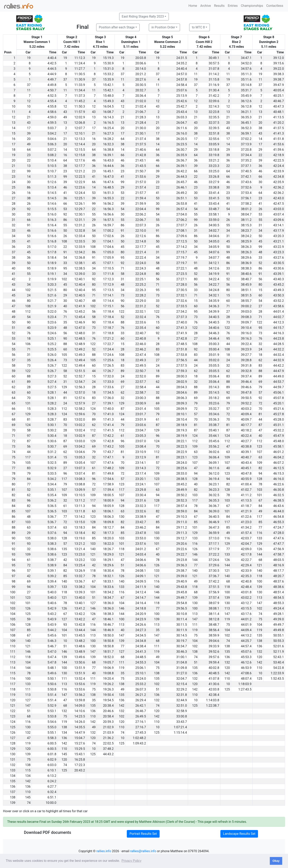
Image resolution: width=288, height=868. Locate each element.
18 (29, 339)
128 (195, 479)
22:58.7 (141, 393)
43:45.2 (278, 285)
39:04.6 (214, 641)
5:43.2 (52, 614)
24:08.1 (141, 571)
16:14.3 (108, 117)
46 (94, 160)
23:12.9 (141, 457)
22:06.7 (141, 220)
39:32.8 (246, 371)
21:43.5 (141, 166)
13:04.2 (80, 446)
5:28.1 (52, 393)
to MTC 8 (198, 27)
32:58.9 (181, 711)
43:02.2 (246, 598)
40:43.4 (246, 463)
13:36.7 (80, 581)
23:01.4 (141, 409)
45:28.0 (278, 420)
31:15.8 (214, 79)
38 (260, 128)
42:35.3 (246, 576)
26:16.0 (181, 133)
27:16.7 (141, 727)
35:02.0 (214, 360)
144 (259, 554)
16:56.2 (108, 204)
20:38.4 (108, 706)
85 (158, 522)
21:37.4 (141, 139)
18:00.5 (108, 495)
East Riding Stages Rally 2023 (143, 16)
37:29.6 (214, 565)
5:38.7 (52, 560)
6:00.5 (52, 743)
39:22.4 (246, 344)
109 (195, 446)
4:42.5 (52, 63)
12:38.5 (80, 268)
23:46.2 (141, 527)
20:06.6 (141, 63)
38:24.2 (246, 236)
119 (227, 619)
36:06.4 (214, 457)
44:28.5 (278, 344)
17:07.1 (108, 263)
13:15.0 (80, 522)
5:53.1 (52, 711)
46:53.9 (246, 668)
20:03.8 (141, 58)
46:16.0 (278, 479)
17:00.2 (108, 231)
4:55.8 (52, 106)
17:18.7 (108, 328)
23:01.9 (141, 420)
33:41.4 (214, 193)
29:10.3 (181, 517)
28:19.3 (181, 430)
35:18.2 (214, 398)
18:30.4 (108, 571)
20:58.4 (108, 716)
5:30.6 (52, 441)
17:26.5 (108, 366)
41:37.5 (278, 128)
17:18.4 (108, 312)
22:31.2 (141, 306)
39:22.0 (278, 69)
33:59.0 (214, 220)
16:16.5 (108, 123)
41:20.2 (278, 123)
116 (259, 533)
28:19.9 (181, 436)
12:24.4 (80, 193)
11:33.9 (80, 85)
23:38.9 (141, 517)
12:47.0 (80, 328)
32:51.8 (214, 133)
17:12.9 (108, 285)
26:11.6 (181, 128)
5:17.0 (52, 247)
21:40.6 (141, 150)
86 (29, 187)
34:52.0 (246, 63)
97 (29, 436)
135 (28, 538)
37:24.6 (214, 560)
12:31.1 (80, 220)
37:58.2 (246, 204)
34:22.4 (214, 279)
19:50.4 (108, 695)
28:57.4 (181, 506)
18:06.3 (108, 517)
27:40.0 (181, 322)
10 (29, 106)
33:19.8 (214, 155)
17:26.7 (108, 371)
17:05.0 (108, 252)
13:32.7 (80, 576)
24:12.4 (141, 592)
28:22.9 (181, 452)
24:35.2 (181, 63)
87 (122, 409)
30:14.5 (181, 635)
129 (64, 387)
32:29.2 (181, 689)
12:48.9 (80, 344)
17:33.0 (108, 382)
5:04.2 (52, 133)
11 (196, 74)
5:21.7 (52, 301)
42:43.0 (278, 198)
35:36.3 (214, 420)
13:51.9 (80, 668)
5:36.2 (52, 500)
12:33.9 (80, 247)
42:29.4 (246, 565)
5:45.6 (52, 635)
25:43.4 (181, 112)
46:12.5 (278, 468)
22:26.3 (141, 290)
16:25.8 (80, 760)
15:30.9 (108, 63)
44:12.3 (278, 322)
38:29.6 (246, 258)
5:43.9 (52, 619)
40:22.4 (246, 436)
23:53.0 (141, 538)
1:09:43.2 (139, 743)
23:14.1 (141, 463)
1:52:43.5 (277, 679)
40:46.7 (278, 101)
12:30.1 (80, 214)
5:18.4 (52, 258)
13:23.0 (80, 554)
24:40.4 (181, 69)
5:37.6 (52, 533)
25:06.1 (141, 668)
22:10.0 (141, 231)
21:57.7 (141, 193)
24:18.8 (141, 608)
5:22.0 (52, 312)
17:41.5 (108, 430)
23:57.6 (141, 544)
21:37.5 (141, 144)
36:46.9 (214, 522)
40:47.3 (278, 106)
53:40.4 (278, 662)
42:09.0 (246, 549)
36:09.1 (214, 463)
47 (260, 430)
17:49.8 (108, 473)
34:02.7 (214, 231)
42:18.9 (278, 155)
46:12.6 (246, 662)
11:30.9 (80, 79)
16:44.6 (108, 166)
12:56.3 (80, 387)
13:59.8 (80, 700)
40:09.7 (246, 420)
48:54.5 (278, 598)
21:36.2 (108, 738)
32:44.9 (181, 700)
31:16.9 (214, 85)
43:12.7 (246, 603)
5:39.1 (52, 571)
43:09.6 (278, 220)
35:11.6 (246, 79)
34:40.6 (214, 328)
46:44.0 (278, 511)
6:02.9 (52, 760)
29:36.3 (181, 565)
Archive (205, 6)
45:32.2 (278, 430)
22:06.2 (141, 214)
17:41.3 (108, 420)
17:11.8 (108, 274)
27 (260, 306)
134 (64, 733)
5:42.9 (52, 608)
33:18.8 (214, 150)
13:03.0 (80, 441)
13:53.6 (80, 684)
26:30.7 (181, 150)
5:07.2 (52, 150)
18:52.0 (108, 657)
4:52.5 (52, 96)
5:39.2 (52, 576)
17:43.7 (108, 452)
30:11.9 (181, 630)
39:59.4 (214, 662)
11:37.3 (80, 96)
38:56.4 (214, 630)
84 (29, 479)
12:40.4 (80, 285)
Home (193, 6)
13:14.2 (80, 517)
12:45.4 (80, 317)
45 (228, 241)
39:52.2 (246, 403)
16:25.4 (108, 128)
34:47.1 (246, 58)
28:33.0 (181, 473)
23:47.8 (141, 533)
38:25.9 (246, 241)
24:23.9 (141, 619)
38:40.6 (246, 274)
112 (28, 312)
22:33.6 (141, 322)
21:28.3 (141, 117)
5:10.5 (52, 166)
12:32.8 (80, 231)
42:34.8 (278, 177)
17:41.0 (108, 414)
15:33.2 (108, 74)
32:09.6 (214, 101)
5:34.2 (52, 479)
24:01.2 (141, 549)
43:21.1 (278, 241)
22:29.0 (141, 301)
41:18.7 (246, 506)
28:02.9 (181, 382)
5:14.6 (52, 204)
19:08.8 (108, 673)
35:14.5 (214, 393)
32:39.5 (214, 128)
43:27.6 (278, 258)
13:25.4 (80, 565)
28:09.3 (181, 403)
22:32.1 (141, 312)
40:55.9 (246, 479)
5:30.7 (52, 446)
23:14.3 (141, 468)
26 (29, 204)
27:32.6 (181, 301)
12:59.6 (80, 414)
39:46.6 (246, 387)
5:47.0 (52, 652)
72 (260, 403)
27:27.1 (181, 279)
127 (93, 603)
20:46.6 (108, 711)
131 (28, 403)
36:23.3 (214, 490)
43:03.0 (278, 209)
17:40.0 (108, 409)
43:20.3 (278, 236)
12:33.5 (80, 241)
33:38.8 (214, 187)
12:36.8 (80, 258)
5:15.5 (52, 209)
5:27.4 (52, 382)
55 (94, 214)
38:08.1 (214, 608)
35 (65, 322)
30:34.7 (181, 646)
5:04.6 (52, 139)
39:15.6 (278, 63)
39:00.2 (246, 306)
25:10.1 (141, 673)
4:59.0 (52, 117)
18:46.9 (108, 630)
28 (260, 312)
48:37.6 (278, 581)
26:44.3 (181, 177)
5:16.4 (52, 225)
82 (260, 468)
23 (29, 155)
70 (29, 398)
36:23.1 (214, 484)
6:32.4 (52, 792)
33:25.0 (214, 171)
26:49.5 (141, 716)
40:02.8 (214, 668)
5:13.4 (52, 187)
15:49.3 (108, 101)
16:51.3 (108, 193)
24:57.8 (181, 79)
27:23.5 (181, 274)
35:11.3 (246, 74)
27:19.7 (181, 258)
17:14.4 (108, 301)
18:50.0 (108, 635)
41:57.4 (246, 533)
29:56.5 (181, 608)
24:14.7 (141, 598)
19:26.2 (108, 684)
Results (219, 6)
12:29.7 (80, 209)
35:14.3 (214, 387)
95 (122, 258)
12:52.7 (80, 376)
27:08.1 (181, 231)
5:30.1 (52, 425)
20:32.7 (141, 90)
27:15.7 (181, 252)
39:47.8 (246, 393)
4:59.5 (52, 123)
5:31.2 (52, 452)
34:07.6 (214, 252)
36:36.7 (214, 506)
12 (29, 101)
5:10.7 (52, 171)
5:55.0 (52, 727)
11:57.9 (80, 112)
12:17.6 (80, 160)
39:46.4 (246, 382)
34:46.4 (214, 339)
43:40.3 (278, 279)
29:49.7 (181, 598)
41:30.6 (214, 684)
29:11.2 (181, 527)
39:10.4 (246, 328)
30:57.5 (214, 63)
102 (64, 279)
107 (259, 452)
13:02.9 (80, 436)
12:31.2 (80, 225)
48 (260, 252)
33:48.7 (214, 209)
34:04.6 (214, 236)
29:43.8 (181, 587)
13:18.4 (80, 533)
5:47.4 (52, 657)
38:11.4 (214, 614)
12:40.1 (80, 279)
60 (260, 295)
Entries (233, 6)
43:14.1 (278, 225)
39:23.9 (246, 349)
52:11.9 (278, 652)
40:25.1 (278, 96)
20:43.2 (80, 770)
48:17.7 (278, 571)
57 (260, 393)
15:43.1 (80, 754)
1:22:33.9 (277, 673)
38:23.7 (246, 231)
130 (121, 517)
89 (122, 371)
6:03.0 (52, 765)
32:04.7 (181, 679)
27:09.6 (181, 236)
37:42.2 (214, 581)
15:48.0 (108, 96)
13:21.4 (80, 549)
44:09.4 (246, 630)
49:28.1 (278, 614)
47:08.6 (246, 673)
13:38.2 (80, 587)
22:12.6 (141, 236)
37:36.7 (214, 576)
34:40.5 (214, 317)
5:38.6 (52, 549)
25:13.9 (181, 96)
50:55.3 (278, 641)
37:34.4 (246, 155)
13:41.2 (80, 608)
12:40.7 (80, 301)
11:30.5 (80, 74)
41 (94, 177)
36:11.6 (214, 468)
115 (28, 770)
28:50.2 (181, 495)
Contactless (275, 6)
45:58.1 (278, 446)
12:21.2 (80, 171)
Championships (252, 6)
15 (260, 290)
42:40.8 (246, 581)
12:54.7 (80, 382)
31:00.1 (181, 657)
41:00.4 (246, 484)
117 (28, 457)
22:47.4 (141, 355)
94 (196, 473)
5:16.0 (52, 214)
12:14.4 (80, 144)
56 (158, 279)
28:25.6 (181, 468)
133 (195, 538)
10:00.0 (51, 803)
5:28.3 (52, 409)
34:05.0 (214, 241)
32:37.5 (214, 123)
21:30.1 (141, 133)
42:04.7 (246, 544)
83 (158, 349)
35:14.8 (246, 85)
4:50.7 (52, 90)
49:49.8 (278, 630)
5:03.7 (52, 128)
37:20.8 (246, 150)
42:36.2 (278, 187)
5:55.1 (52, 733)
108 (64, 241)
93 (29, 544)
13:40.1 (80, 603)
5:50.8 (52, 689)
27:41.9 (181, 333)
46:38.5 (278, 500)
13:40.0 (80, 598)
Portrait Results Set (143, 834)
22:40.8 (141, 339)
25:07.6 (181, 90)
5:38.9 (52, 565)
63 (196, 452)
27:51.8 (181, 349)
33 (29, 214)
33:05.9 (214, 144)
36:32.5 (214, 495)
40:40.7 (246, 457)
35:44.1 (214, 436)
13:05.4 (80, 463)
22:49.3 (141, 360)
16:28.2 (108, 139)
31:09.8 (181, 668)
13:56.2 (80, 695)
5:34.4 (52, 484)
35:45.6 (214, 441)
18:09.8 (108, 522)
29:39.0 (181, 576)
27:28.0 (181, 285)
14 (260, 139)
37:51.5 (214, 587)
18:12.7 (108, 527)
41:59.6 (278, 150)
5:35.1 (52, 490)
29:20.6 (181, 544)
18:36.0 (108, 603)
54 (122, 209)
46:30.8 (278, 490)
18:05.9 (108, 506)
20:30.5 (141, 85)
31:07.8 (214, 69)
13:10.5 (80, 495)
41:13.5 (278, 117)
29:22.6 (181, 549)
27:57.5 (181, 366)
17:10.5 (108, 268)
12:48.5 (80, 339)
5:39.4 (52, 581)
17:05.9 (108, 258)
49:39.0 (278, 619)
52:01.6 (278, 646)
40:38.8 (246, 446)
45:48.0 (278, 441)
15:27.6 (80, 743)
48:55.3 (278, 603)
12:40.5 (80, 295)
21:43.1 (141, 160)
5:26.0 (52, 355)
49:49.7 (278, 625)
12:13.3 (80, 139)
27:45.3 (141, 733)
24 (29, 295)
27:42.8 (181, 339)
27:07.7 (181, 225)
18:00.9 (108, 500)
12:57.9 (80, 403)
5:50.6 (52, 684)
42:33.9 (278, 171)
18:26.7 (108, 549)
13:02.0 (80, 420)
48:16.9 (278, 565)
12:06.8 (80, 123)
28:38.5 (181, 479)
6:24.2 (52, 781)
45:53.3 (246, 657)
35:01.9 (214, 355)
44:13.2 (246, 635)
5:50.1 (52, 679)
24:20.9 (141, 614)
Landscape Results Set (239, 834)
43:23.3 (278, 252)
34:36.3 (214, 306)
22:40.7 (141, 333)
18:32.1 (108, 576)
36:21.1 (246, 112)
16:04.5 (108, 106)
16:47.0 (108, 177)
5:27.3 (52, 376)
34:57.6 (246, 69)
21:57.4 (141, 187)
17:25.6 (108, 360)
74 (260, 614)
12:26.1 (80, 204)
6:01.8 (52, 754)
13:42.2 (80, 614)
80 (122, 252)
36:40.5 (214, 517)
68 (260, 560)
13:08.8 (80, 484)
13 (196, 112)
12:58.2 (80, 409)
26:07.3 (141, 689)
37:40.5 (246, 171)
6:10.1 (52, 770)
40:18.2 (246, 430)
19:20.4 (108, 679)
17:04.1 (108, 241)
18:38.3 (108, 614)
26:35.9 (181, 155)
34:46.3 (214, 333)
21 (29, 117)
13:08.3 (80, 479)
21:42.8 (141, 155)
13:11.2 (80, 500)
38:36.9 (246, 263)
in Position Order (163, 27)
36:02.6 (214, 452)
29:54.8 (181, 603)
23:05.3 (141, 436)
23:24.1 (141, 484)
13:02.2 (80, 425)
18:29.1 (108, 560)
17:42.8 (108, 441)
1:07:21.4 (180, 727)
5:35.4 (52, 495)
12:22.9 (80, 182)
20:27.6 (141, 79)
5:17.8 (52, 252)
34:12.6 (214, 268)
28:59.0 (181, 511)
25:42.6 (181, 101)
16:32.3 (108, 144)
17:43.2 (108, 446)
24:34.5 (141, 635)
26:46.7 (141, 711)
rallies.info (104, 851)
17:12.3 (108, 279)
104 (93, 587)
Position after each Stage (117, 27)
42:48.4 (246, 587)
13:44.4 (80, 630)
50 (65, 231)
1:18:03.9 (245, 684)
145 (64, 754)
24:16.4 (141, 603)
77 (29, 484)
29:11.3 (181, 533)
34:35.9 (214, 301)
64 (122, 139)
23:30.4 (141, 495)
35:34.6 (214, 414)
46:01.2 (278, 452)
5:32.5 (52, 463)
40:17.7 (246, 425)
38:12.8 (214, 619)
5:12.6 (52, 182)
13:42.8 (80, 625)
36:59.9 (214, 533)
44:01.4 (278, 312)
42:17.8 (246, 554)
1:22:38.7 (213, 706)
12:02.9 (80, 117)
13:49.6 (80, 657)
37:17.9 (214, 549)
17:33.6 (108, 387)
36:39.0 (214, 511)
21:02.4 (141, 106)
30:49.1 (214, 58)
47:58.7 (278, 554)
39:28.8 (246, 360)
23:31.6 (141, 500)
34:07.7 (214, 258)
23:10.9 (141, 452)
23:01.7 (141, 414)
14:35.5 (80, 727)
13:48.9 (80, 652)
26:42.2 (181, 171)
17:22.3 (80, 765)
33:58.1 (214, 214)
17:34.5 (108, 393)
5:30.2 (52, 430)
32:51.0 (181, 706)
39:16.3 (246, 339)
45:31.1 (278, 425)
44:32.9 (278, 360)
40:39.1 (246, 452)
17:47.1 (108, 457)
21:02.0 (141, 101)
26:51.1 (181, 198)
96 (158, 436)
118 (121, 549)
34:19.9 (214, 274)
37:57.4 (214, 598)
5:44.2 (52, 630)
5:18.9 (52, 263)
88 (122, 322)
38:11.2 (246, 220)
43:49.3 (278, 290)
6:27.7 (52, 787)
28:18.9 (181, 425)
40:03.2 (246, 409)
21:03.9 (108, 733)
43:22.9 (278, 247)
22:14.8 (141, 241)
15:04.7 (80, 738)
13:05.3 (80, 457)
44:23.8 (278, 339)
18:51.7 (108, 652)
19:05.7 (108, 662)
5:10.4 (52, 160)
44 (228, 344)
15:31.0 (108, 69)
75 (260, 619)
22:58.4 (141, 387)
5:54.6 (52, 722)
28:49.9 (181, 490)
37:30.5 (214, 571)
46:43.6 (278, 506)
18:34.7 (108, 598)
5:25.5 (52, 349)
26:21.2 (141, 695)
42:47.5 (278, 204)
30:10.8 (181, 614)
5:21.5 (52, 290)
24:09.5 (141, 581)
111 (195, 625)
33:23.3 (214, 166)
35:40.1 (214, 430)
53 (94, 193)
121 (93, 554)
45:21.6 (278, 409)
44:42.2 (278, 366)
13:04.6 (80, 452)
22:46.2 (141, 349)
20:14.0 (141, 69)
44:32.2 (278, 349)
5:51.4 (52, 695)
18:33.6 (108, 587)
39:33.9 (214, 646)
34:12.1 (214, 263)
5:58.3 (52, 738)
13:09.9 (80, 490)
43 (122, 101)
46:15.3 (278, 473)
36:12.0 (214, 473)
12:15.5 (80, 150)
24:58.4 (181, 85)
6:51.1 (52, 797)
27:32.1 (181, 295)
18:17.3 (108, 533)
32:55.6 (214, 139)
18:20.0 (108, 538)
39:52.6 (214, 652)
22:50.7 (141, 371)
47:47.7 (278, 544)
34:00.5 (214, 225)
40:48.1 (278, 112)
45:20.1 (278, 403)
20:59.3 (108, 722)
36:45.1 (246, 123)
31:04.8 (181, 662)
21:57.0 (141, 182)
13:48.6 (80, 646)
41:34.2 (246, 527)
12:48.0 (80, 333)
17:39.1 (108, 403)
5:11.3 (52, 177)
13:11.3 (80, 506)
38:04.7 (246, 214)
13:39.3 (80, 592)
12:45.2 (80, 312)
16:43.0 (108, 160)
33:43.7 (181, 722)
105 (64, 355)
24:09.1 (141, 576)
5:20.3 (52, 285)
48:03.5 (278, 560)
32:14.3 (214, 106)
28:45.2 (181, 484)
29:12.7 (181, 538)
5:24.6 (52, 333)
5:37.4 (52, 527)
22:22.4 (141, 258)
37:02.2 (246, 139)
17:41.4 (108, 425)
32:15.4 (181, 684)
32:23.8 (214, 112)
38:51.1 (246, 290)
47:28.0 (278, 533)
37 (122, 74)
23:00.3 (141, 398)
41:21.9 (246, 511)
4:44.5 (52, 69)
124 (93, 409)
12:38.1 (80, 263)
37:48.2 (108, 749)
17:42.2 (108, 436)
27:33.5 (181, 306)
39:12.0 (278, 58)
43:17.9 (278, 231)
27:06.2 (181, 220)
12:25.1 (80, 198)
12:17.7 (80, 166)
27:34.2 (181, 312)
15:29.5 (80, 749)
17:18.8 (108, 333)
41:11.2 (246, 495)
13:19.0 (80, 538)
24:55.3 (141, 662)
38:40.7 (246, 279)
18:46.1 (108, 619)
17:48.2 (108, 468)
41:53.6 (278, 144)
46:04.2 (278, 457)
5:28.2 (52, 403)
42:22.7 (246, 560)
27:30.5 (181, 290)
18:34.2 (108, 592)
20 (228, 123)
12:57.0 (80, 393)
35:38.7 (214, 425)
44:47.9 (278, 371)
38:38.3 (246, 268)
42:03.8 (214, 689)
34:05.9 (214, 247)
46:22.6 (278, 484)
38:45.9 (246, 285)
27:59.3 (181, 371)
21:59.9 (141, 204)
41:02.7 (246, 490)
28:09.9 (181, 409)
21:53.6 (141, 177)
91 (29, 225)
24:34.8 (141, 641)
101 (259, 495)
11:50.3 (80, 106)
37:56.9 (214, 592)
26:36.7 (181, 160)
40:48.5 (214, 673)
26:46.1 (181, 187)
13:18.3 (80, 527)
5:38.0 (52, 538)
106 (28, 344)
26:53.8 (181, 204)
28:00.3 (181, 376)
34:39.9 (214, 312)
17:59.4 (108, 490)
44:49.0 (278, 376)
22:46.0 (141, 344)
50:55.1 (278, 635)
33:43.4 (214, 204)
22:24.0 (141, 263)
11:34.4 (80, 90)
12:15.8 (80, 155)
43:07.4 (278, 214)
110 (259, 668)
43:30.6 (278, 268)
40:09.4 (246, 414)
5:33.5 (52, 473)
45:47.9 (278, 436)
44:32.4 (278, 355)
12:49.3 (80, 355)
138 (259, 641)
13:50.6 (80, 662)
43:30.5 (278, 263)
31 (260, 225)
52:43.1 (278, 657)
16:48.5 (108, 187)
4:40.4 (52, 58)
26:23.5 (181, 144)
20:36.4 (141, 96)
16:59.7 (108, 225)
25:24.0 (141, 679)
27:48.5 (181, 344)
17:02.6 (108, 236)
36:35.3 (246, 117)
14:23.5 (80, 716)
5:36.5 (52, 506)
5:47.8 (52, 662)
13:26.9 (80, 571)
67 (260, 500)
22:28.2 (141, 295)
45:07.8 (278, 398)
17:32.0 (108, 376)
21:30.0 (141, 128)
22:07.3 (141, 225)
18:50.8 (108, 641)
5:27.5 (52, 387)
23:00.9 (141, 403)
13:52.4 (80, 679)
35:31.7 (246, 90)
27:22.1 (181, 268)
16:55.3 (108, 198)
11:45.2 (80, 101)
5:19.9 (52, 279)
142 (259, 662)
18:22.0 (108, 544)
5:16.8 (52, 241)
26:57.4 (181, 209)
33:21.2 (214, 160)
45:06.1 (278, 393)
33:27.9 (214, 182)
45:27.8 (278, 414)
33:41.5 (214, 198)
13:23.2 (80, 560)
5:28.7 (52, 420)
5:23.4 (52, 317)
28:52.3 (181, 500)
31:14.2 (214, 74)
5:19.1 (52, 274)
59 (29, 619)
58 (158, 263)
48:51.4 (278, 592)
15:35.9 (108, 79)
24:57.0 (181, 74)
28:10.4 (181, 420)
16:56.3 (108, 209)
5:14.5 (52, 193)
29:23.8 (181, 560)
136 (259, 646)
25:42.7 (181, 106)
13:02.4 (80, 430)
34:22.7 (214, 285)
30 (29, 182)
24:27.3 (141, 630)
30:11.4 (181, 619)
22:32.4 (141, 317)
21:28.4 (141, 123)
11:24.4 (80, 63)
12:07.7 (80, 128)
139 (259, 587)
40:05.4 (278, 90)
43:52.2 (278, 301)
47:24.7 (278, 527)
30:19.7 (181, 641)
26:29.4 (141, 700)
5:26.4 (52, 360)
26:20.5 (181, 139)
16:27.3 (108, 133)
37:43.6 (246, 182)
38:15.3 (246, 225)
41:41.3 (278, 133)
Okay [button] (276, 861)
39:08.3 (246, 317)
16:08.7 (108, 112)
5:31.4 (52, 457)
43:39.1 (278, 274)
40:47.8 (246, 473)
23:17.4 (141, 473)
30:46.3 (181, 652)
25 (29, 247)
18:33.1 (108, 581)
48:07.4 (246, 679)
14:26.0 (80, 722)
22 (260, 155)
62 (260, 360)
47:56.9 (278, 549)
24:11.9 (141, 587)
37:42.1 (246, 177)
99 (29, 171)
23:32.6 (141, 511)
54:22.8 (278, 668)
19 (29, 58)
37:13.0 (214, 538)
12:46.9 (80, 322)
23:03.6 (141, 425)
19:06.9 (108, 668)
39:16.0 (246, 333)
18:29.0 (108, 554)
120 (259, 657)
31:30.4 (214, 90)
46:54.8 (278, 517)
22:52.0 (141, 376)
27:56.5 (181, 360)
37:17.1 (214, 544)
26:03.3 (181, 117)
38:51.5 (246, 295)
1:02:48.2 (139, 738)
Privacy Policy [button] (131, 861)
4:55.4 (52, 101)
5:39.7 (52, 587)
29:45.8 (181, 592)
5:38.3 (52, 544)
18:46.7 (108, 625)
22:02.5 (108, 743)
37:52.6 (246, 187)
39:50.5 (246, 398)
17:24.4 (108, 349)
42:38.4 (214, 695)
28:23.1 (181, 457)
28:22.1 (181, 441)
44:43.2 (108, 754)
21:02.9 (108, 727)
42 (65, 560)
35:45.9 (246, 96)
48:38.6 (278, 587)
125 (28, 614)
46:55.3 (278, 522)
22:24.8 (141, 274)
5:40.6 (52, 603)
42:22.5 (278, 160)
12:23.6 (80, 187)
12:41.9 (80, 306)
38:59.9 (214, 635)
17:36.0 (108, 398)
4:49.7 (52, 79)
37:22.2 (214, 554)
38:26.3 (246, 247)
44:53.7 (278, 382)
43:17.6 (246, 614)
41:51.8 (278, 139)
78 (260, 484)
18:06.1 (108, 511)
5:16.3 (52, 220)
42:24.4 (278, 166)
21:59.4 (141, 198)
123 (259, 446)
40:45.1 (246, 468)
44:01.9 (246, 625)
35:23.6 (214, 403)
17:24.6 (108, 355)
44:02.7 (278, 317)
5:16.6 (52, 231)
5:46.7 (52, 646)
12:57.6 (80, 398)
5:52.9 (52, 706)
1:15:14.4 (180, 733)
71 (122, 268)
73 (122, 295)
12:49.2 (80, 349)
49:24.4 (278, 608)
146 (195, 554)
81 (65, 398)
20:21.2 (141, 74)
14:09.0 (80, 706)
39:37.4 (246, 376)
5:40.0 (52, 592)
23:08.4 (141, 446)
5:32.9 (52, 468)
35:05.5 (214, 366)
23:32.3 (141, 506)
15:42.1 (108, 85)
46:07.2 (278, 463)
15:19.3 (108, 58)
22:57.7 (141, 382)
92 (29, 209)
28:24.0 (181, 463)
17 (29, 128)
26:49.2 (181, 193)
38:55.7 (246, 301)
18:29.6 (108, 565)
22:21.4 (141, 252)
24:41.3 (141, 652)
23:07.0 (141, 441)
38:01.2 (246, 209)
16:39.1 (108, 155)
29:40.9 (181, 581)
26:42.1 (141, 706)
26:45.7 (181, 182)
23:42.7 (141, 522)
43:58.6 (278, 306)
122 (121, 312)
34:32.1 (214, 295)
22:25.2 (141, 285)
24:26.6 (141, 625)
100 (259, 581)
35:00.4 (214, 349)
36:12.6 (246, 101)
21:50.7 (141, 171)
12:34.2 (80, 252)
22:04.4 (141, 209)
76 (65, 312)
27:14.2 (181, 247)
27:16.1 (141, 722)
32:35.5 (214, 117)
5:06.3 (52, 144)
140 (93, 549)
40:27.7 (246, 441)
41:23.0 (246, 522)
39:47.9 (278, 85)
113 (259, 598)
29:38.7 (181, 571)
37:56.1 (246, 198)
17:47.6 (108, 463)
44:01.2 (246, 619)
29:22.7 (181, 554)
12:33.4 (80, 236)
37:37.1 (246, 166)
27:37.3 (181, 317)
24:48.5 (141, 657)
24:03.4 (141, 554)
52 (260, 263)
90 (122, 301)
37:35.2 (246, 160)
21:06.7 (141, 112)
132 (259, 652)
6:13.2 (52, 776)
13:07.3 (80, 468)
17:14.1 (108, 295)
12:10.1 (80, 133)
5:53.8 (52, 716)
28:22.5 (181, 446)
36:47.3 (214, 527)
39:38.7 (278, 79)
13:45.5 (80, 635)
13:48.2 (80, 641)
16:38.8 (108, 150)
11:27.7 (80, 69)
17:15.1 (108, 306)
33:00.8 (181, 716)
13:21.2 (80, 544)
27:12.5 (181, 241)
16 (94, 139)
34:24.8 (214, 290)
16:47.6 (108, 182)
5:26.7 (52, 366)
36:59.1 (246, 133)
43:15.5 (246, 608)
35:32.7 (214, 409)
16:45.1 (108, 171)
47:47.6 (278, 538)
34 (228, 231)
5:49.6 (52, 673)
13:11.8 (80, 511)
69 (122, 382)
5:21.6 (52, 295)
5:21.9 (52, 306)
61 (158, 420)
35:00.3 (214, 344)
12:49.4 (80, 360)
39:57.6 (214, 657)
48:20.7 (278, 576)
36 (158, 155)
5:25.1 (52, 339)
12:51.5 (80, 371)
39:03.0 (246, 312)
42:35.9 (278, 182)
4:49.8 (52, 85)
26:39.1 (181, 166)
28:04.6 (181, 393)
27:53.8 (181, 355)
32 (260, 344)
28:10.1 (181, 414)
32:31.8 (181, 695)
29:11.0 (181, 522)
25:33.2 (141, 684)
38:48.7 (214, 625)
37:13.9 (246, 144)
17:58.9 (108, 484)
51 (122, 565)
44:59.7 (278, 387)
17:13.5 (108, 290)
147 (259, 603)
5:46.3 (52, 641)
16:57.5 (108, 220)
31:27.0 (181, 673)
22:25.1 (141, 279)
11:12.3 (80, 58)
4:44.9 (52, 74)
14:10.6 (80, 711)
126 (195, 549)
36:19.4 (214, 479)
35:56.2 (214, 446)
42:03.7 (246, 538)
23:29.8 (141, 490)
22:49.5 (141, 366)
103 (259, 490)
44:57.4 (246, 646)
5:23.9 (52, 328)
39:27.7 (246, 355)
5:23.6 (52, 322)
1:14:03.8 (213, 700)
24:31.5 (181, 58)
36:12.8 (246, 106)
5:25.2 (52, 344)
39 (29, 133)
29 (196, 150)
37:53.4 (246, 193)
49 (65, 117)
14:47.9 (80, 733)
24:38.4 (141, 646)
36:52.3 (246, 128)
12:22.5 (80, 177)
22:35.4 (141, 328)
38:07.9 (214, 603)
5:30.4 (52, 436)
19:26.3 (108, 689)
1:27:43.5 (245, 689)
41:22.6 (246, 517)
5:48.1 (52, 668)
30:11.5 (181, 625)
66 (122, 155)
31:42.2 (214, 96)
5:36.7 (52, 517)
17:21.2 (108, 339)
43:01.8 (246, 592)
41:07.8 (214, 679)
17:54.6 (108, 479)
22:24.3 (141, 268)
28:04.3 (181, 387)
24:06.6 (141, 560)
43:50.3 (278, 295)
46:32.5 (278, 495)
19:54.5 (108, 700)
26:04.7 (181, 123)
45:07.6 (246, 652)
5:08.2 (52, 155)
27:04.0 (181, 214)
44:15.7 (278, 328)
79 (260, 387)
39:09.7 (246, 322)
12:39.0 (80, 274)
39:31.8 (246, 366)
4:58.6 (52, 112)
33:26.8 (214, 177)
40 (65, 306)
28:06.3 (181, 398)
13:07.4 (80, 473)
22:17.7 (141, 247)
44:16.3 (278, 333)
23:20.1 (141, 479)
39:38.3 (278, 74)
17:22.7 (108, 344)
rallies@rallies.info (143, 851)
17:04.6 (108, 247)
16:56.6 (108, 214)
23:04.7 (141, 430)
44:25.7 (246, 641)
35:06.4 (214, 376)
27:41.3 (181, 328)
